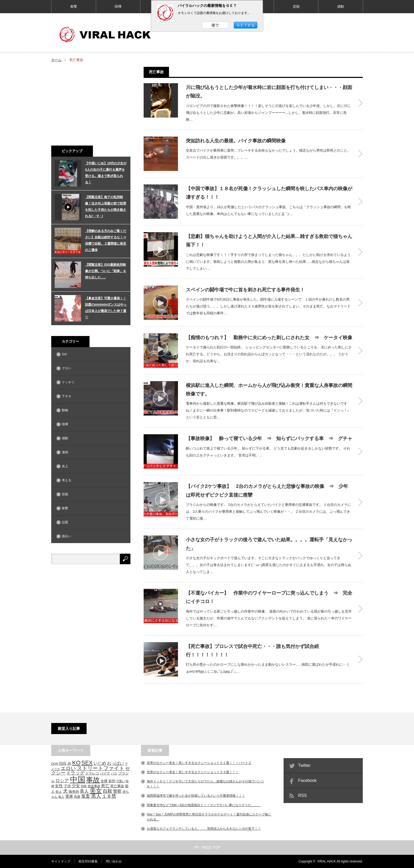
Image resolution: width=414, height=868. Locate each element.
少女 (76, 786)
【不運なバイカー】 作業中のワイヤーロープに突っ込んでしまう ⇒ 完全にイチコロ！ (269, 597)
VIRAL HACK (326, 861)
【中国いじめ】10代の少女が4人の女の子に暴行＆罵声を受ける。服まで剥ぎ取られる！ (106, 173)
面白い (67, 536)
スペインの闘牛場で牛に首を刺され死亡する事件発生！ (245, 290)
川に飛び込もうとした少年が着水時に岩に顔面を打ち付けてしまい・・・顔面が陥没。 (269, 92)
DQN (55, 764)
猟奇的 (74, 792)
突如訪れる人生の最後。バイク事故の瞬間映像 (236, 141)
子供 (67, 786)
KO (76, 763)
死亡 (105, 786)
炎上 (65, 466)
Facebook (307, 780)
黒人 (96, 796)
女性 (59, 786)
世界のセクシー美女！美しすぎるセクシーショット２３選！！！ (193, 772)
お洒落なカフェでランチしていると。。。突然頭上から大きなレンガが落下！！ (204, 829)
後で (215, 25)
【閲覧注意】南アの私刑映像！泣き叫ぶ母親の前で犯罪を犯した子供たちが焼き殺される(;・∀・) (106, 207)
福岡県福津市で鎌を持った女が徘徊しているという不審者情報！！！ (196, 796)
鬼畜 (86, 796)
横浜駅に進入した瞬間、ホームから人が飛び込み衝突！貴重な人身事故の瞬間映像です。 (269, 390)
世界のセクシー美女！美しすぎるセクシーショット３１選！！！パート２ (199, 763)
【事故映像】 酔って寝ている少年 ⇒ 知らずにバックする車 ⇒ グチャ (269, 438)
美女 (96, 791)
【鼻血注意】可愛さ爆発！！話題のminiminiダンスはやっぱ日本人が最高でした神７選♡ (106, 308)
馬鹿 (77, 797)
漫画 (65, 452)
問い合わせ (114, 861)
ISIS (63, 763)
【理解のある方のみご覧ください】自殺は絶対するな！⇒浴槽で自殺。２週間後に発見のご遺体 (106, 240)
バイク (105, 773)
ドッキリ (68, 382)
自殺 (107, 791)
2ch (64, 354)
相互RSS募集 (88, 861)
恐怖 (84, 786)
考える (67, 480)
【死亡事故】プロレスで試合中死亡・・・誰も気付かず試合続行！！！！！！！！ (252, 651)
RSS (302, 795)
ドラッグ (75, 773)
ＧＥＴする (246, 25)
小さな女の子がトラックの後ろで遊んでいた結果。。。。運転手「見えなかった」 (269, 544)
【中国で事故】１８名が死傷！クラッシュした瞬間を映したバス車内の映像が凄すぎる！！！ (269, 193)
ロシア (62, 781)
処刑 (112, 781)
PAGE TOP (207, 847)
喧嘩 (118, 6)
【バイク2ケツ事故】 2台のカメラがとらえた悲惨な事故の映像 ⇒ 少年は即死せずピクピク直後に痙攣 (267, 491)
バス (114, 773)
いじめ (100, 763)
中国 (78, 779)
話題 (65, 522)
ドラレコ (92, 773)
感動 (341, 6)
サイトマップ (61, 861)
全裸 (104, 781)
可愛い (121, 781)
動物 (65, 410)
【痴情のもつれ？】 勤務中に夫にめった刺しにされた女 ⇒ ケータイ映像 (269, 338)
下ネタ (67, 396)
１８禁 (109, 796)
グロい (67, 368)
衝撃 (74, 6)
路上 (61, 797)
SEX (87, 763)
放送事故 (94, 786)
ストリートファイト (101, 768)
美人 (84, 791)
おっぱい (115, 763)
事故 (93, 780)
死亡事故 (117, 786)
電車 (69, 796)
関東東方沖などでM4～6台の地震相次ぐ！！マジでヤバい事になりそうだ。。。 (204, 805)
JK (69, 764)
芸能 (296, 6)
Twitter (304, 765)
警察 (117, 791)
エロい (68, 768)
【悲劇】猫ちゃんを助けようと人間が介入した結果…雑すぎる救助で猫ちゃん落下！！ (269, 241)
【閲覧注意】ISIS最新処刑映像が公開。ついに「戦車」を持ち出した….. (106, 271)
